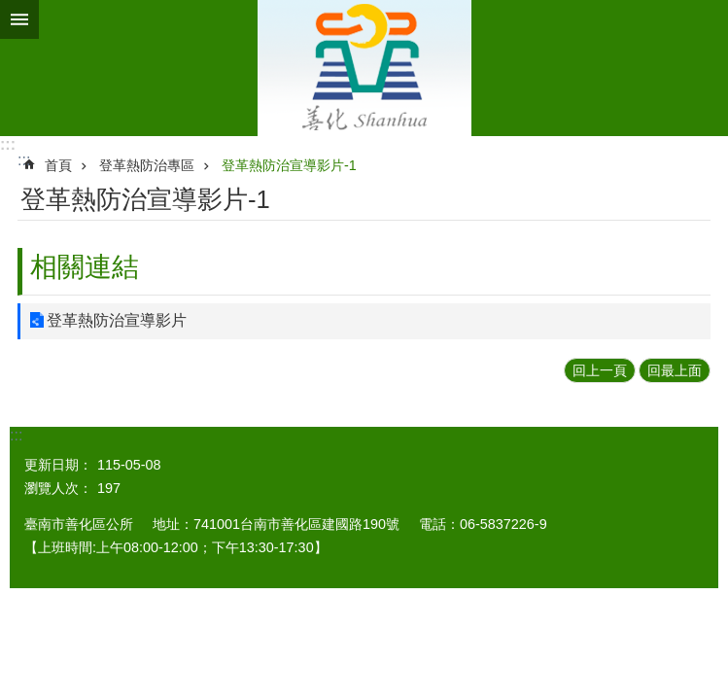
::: (8, 144)
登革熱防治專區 (147, 165)
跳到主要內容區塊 (10, 10)
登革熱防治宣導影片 (117, 320)
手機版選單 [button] (19, 19)
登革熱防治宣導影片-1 (289, 165)
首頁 (58, 165)
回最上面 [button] (675, 370)
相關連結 (85, 267)
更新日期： (58, 465)
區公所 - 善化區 (364, 68)
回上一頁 (600, 370)
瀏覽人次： (58, 488)
